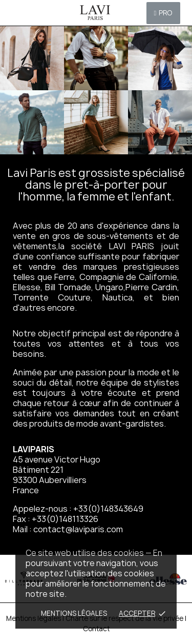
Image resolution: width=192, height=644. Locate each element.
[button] (164, 13)
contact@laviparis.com (78, 529)
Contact (96, 629)
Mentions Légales (74, 613)
